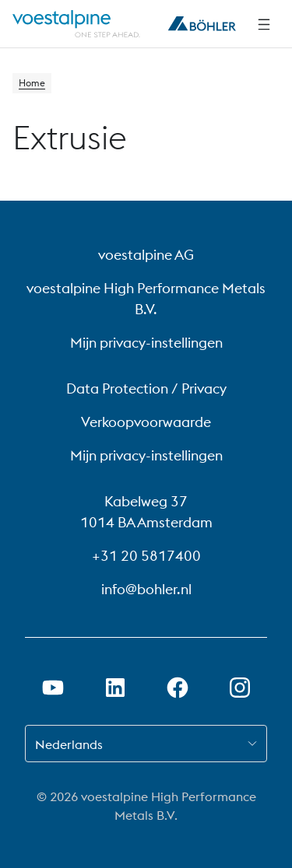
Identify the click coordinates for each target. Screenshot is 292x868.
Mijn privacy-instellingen (146, 343)
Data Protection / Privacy (146, 388)
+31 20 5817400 (146, 556)
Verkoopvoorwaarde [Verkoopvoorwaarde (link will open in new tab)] (146, 422)
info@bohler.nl (146, 589)
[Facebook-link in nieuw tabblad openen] (178, 688)
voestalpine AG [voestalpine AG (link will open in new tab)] (146, 255)
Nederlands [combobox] (69, 744)
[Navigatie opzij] (264, 24)
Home (32, 83)
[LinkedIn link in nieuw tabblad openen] (115, 688)
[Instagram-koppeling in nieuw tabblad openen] (240, 688)
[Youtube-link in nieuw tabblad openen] (53, 688)
